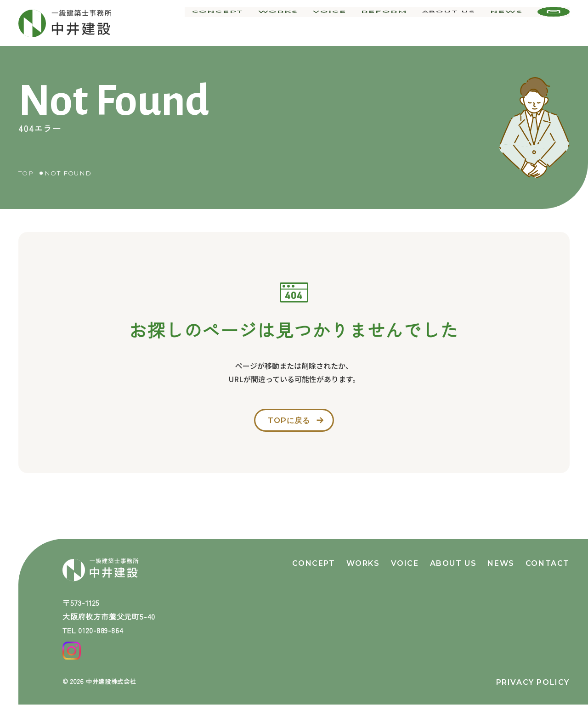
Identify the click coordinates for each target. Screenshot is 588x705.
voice (336, 23)
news (507, 23)
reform (388, 23)
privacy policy (533, 682)
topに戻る (288, 423)
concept (229, 23)
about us (450, 23)
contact (548, 557)
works (286, 23)
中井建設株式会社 (113, 681)
